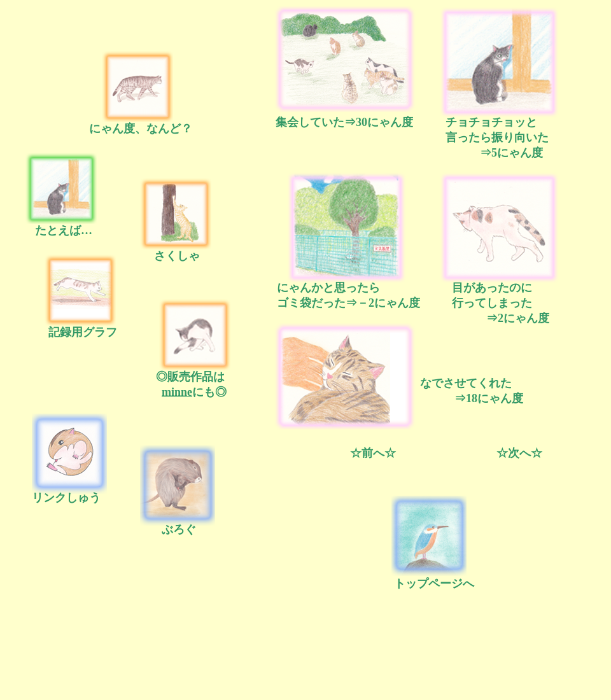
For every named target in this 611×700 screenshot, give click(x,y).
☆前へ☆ (373, 453)
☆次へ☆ (519, 453)
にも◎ (191, 392)
